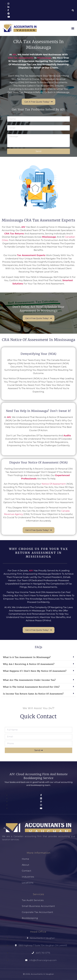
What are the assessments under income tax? (29, 680)
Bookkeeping (30, 918)
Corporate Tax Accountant (37, 912)
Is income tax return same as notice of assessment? (33, 694)
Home (26, 859)
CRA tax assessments (21, 58)
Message (12, 133)
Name (10, 115)
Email (10, 124)
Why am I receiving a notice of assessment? (29, 664)
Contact (27, 871)
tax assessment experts (31, 255)
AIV (23, 227)
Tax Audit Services (33, 900)
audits (67, 436)
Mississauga (44, 58)
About (26, 865)
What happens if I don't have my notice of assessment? (35, 671)
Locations (28, 883)
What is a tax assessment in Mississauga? (27, 657)
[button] (73, 10)
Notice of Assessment (54, 484)
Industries (28, 877)
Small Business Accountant (38, 906)
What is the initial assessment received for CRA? (31, 687)
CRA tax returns (14, 234)
